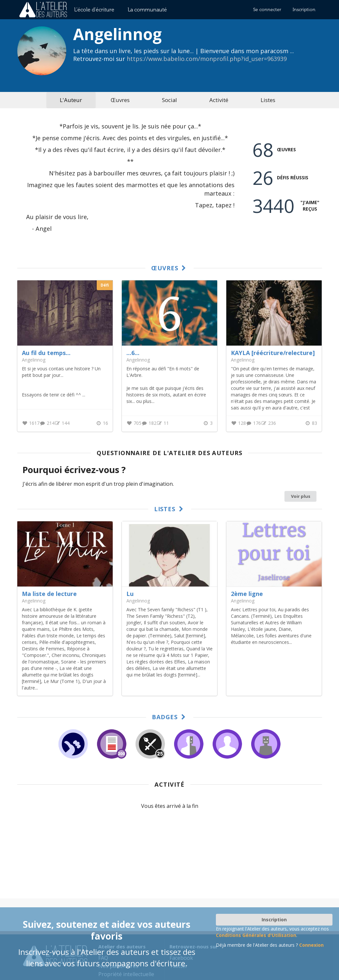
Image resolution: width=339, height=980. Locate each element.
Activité (219, 100)
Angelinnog (34, 601)
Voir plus (301, 496)
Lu (130, 594)
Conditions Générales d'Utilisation (256, 935)
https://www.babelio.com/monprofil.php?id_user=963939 (207, 59)
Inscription (304, 10)
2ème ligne (247, 594)
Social (169, 100)
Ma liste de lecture (49, 594)
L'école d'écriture (94, 10)
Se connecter (267, 10)
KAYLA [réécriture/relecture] (273, 353)
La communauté (147, 10)
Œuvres (120, 100)
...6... (133, 353)
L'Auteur (71, 100)
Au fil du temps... (46, 353)
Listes (268, 100)
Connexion (311, 945)
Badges (170, 717)
